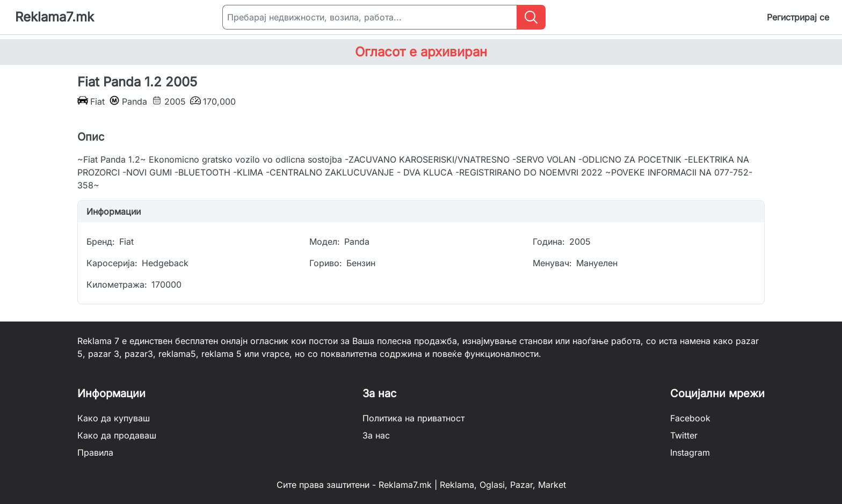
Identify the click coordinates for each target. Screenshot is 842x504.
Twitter (684, 435)
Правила (95, 452)
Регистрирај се (798, 17)
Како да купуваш (114, 418)
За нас (376, 435)
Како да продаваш (117, 435)
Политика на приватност (413, 418)
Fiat (126, 242)
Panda (357, 242)
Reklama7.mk (55, 17)
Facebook (690, 418)
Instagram (690, 452)
